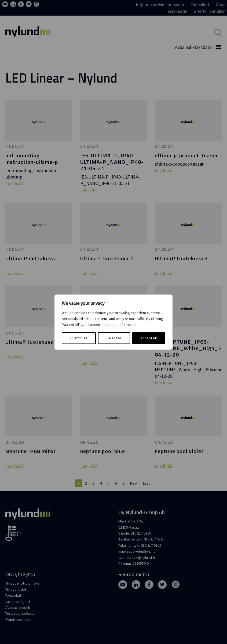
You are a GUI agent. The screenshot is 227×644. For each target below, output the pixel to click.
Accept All (149, 338)
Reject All (114, 338)
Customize (79, 338)
